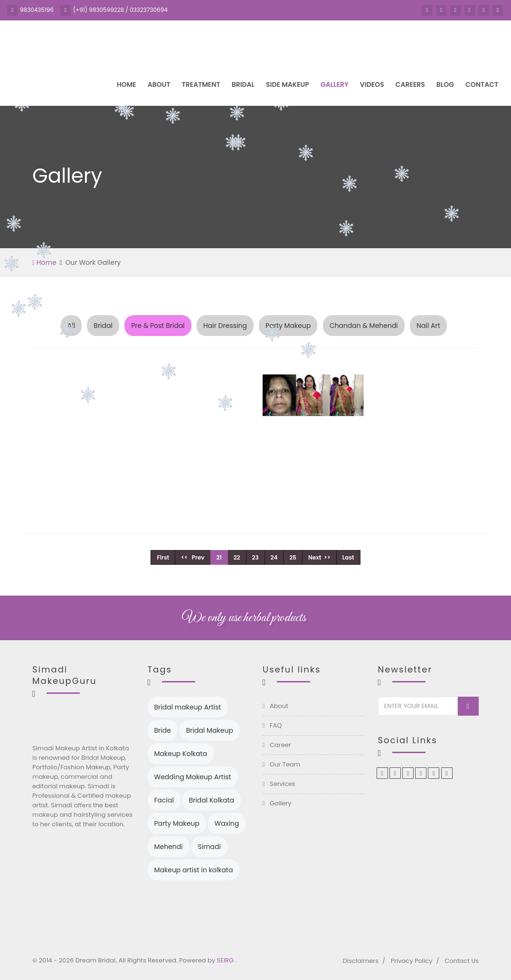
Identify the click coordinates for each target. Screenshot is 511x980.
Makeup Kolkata (181, 754)
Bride (163, 730)
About (159, 84)
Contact (482, 84)
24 (274, 557)
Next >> (319, 557)
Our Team (285, 764)
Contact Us (462, 961)
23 (255, 557)
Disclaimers (361, 961)
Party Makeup (288, 326)
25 (293, 557)
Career (280, 745)
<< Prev (193, 557)
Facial (164, 800)
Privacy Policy (412, 961)
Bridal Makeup (210, 730)
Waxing (227, 823)
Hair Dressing (225, 326)
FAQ (276, 725)
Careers (410, 84)
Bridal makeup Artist (188, 707)
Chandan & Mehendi (364, 326)
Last (348, 557)
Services (283, 784)
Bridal (243, 84)
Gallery (335, 84)
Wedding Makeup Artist (193, 777)
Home (127, 84)
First (163, 557)
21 (219, 557)
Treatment (201, 84)
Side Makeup (288, 84)
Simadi (209, 847)
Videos (372, 84)
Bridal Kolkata (212, 800)
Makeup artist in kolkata (194, 870)
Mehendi (169, 847)
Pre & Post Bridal (158, 326)
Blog (445, 84)
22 (237, 557)
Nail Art (428, 326)
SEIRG (226, 960)
